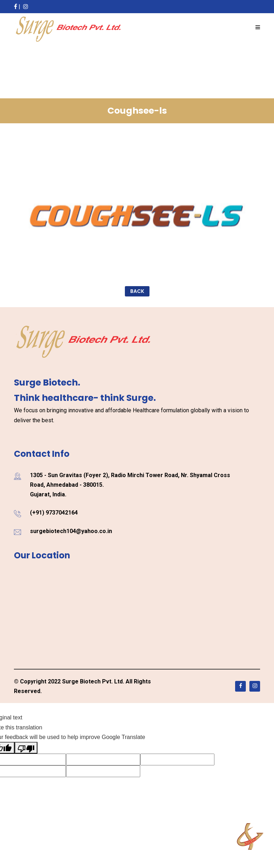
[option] (137, 216)
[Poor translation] (26, 748)
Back (137, 291)
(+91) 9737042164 (54, 513)
